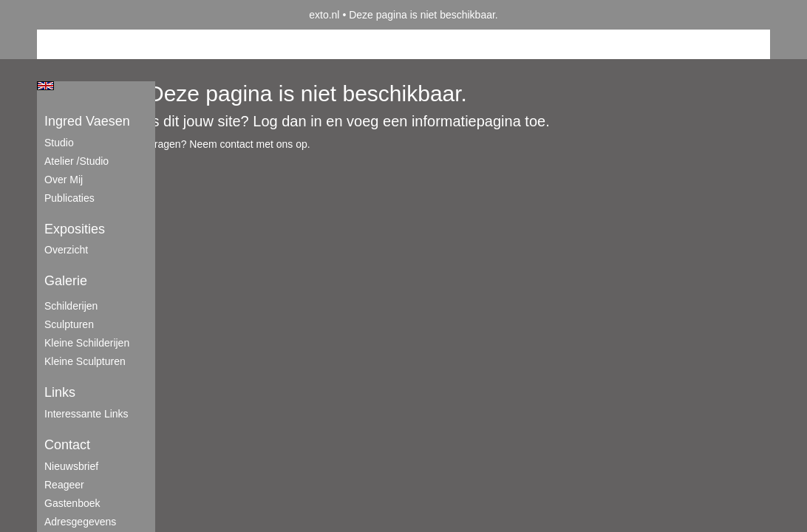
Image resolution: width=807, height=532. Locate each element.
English (45, 86)
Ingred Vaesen (87, 121)
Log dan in (287, 121)
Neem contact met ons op (248, 144)
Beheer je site (69, 44)
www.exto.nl (168, 176)
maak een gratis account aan (181, 44)
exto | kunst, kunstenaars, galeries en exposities (79, 15)
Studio (59, 143)
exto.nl (324, 15)
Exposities (75, 229)
